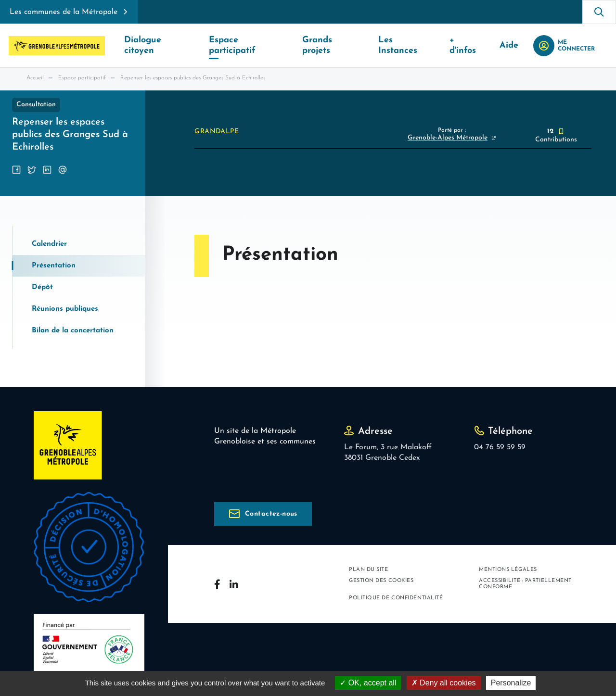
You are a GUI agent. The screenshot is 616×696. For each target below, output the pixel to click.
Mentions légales (508, 570)
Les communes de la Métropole (64, 12)
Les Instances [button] (411, 45)
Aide (515, 45)
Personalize (511, 683)
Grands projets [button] (336, 45)
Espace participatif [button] (250, 45)
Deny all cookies (444, 683)
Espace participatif (82, 78)
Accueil (35, 78)
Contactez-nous (271, 514)
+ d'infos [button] (472, 45)
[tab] (79, 244)
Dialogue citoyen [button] (159, 45)
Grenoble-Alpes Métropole (448, 138)
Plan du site (369, 570)
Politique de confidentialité (396, 598)
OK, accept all (368, 683)
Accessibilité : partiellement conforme (525, 584)
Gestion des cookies (381, 581)
